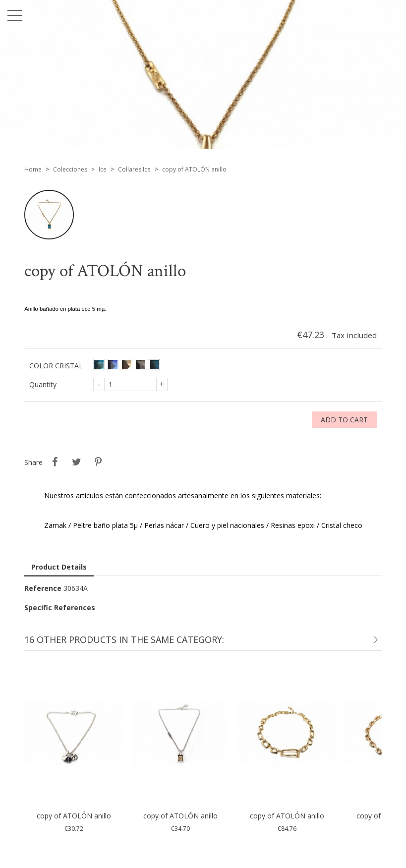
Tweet (76, 462)
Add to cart (344, 420)
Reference (43, 588)
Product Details (59, 567)
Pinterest (98, 462)
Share (55, 462)
